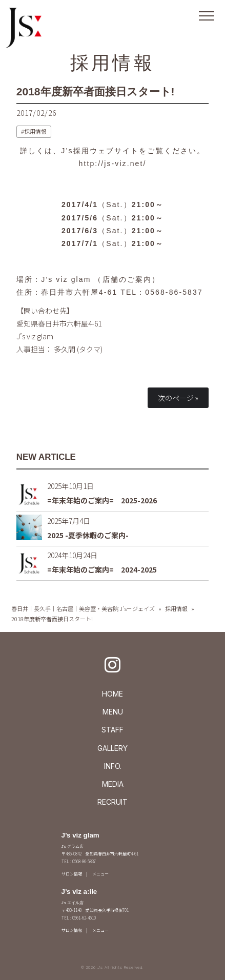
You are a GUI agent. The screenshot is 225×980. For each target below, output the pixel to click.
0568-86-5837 (174, 292)
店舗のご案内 (127, 279)
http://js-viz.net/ (113, 164)
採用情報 (113, 63)
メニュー (100, 874)
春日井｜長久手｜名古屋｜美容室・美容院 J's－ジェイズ (83, 608)
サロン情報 (72, 874)
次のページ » (178, 398)
